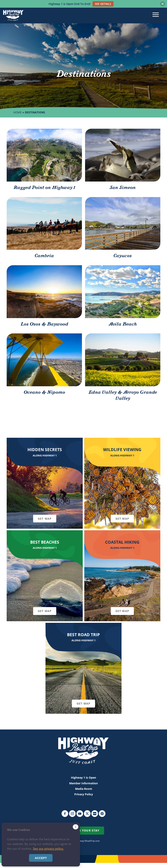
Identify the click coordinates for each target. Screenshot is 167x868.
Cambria (44, 256)
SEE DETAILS (103, 4)
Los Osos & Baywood (44, 324)
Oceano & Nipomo (44, 392)
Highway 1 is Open (83, 778)
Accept (41, 858)
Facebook (65, 814)
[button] (163, 4)
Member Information (83, 783)
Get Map (45, 519)
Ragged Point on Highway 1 (44, 188)
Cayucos (123, 256)
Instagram (72, 814)
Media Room (84, 789)
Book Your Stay (86, 830)
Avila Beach (123, 324)
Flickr (95, 814)
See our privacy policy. (48, 849)
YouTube (80, 814)
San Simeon (123, 188)
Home (17, 112)
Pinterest (102, 814)
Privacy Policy (84, 794)
